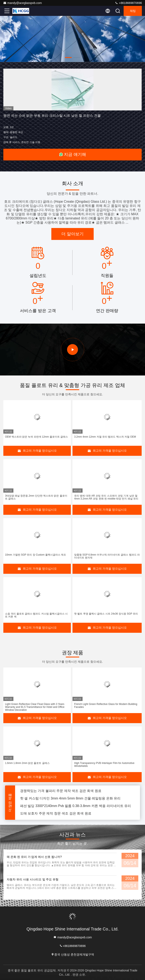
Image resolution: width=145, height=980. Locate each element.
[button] (68, 58)
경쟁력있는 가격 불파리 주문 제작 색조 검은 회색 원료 (61, 793)
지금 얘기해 (72, 154)
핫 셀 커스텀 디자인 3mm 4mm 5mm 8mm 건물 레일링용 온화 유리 (70, 800)
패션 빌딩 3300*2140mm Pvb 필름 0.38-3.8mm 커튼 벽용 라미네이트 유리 (76, 808)
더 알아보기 (72, 234)
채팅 (133, 11)
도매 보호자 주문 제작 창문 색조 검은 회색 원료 (56, 815)
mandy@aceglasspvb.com (22, 3)
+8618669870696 (128, 3)
